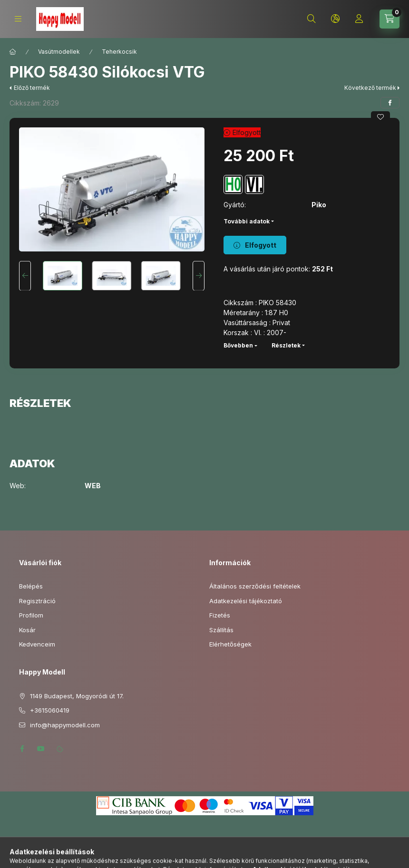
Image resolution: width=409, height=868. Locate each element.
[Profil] (359, 19)
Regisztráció (37, 601)
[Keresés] (312, 19)
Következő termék (370, 88)
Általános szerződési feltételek (255, 586)
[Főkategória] (13, 52)
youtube (41, 749)
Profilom (31, 615)
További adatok (247, 221)
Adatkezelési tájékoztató (246, 601)
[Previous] (25, 276)
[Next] (199, 276)
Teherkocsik (119, 52)
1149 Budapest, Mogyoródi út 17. (77, 696)
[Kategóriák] (18, 19)
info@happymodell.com (65, 725)
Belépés (31, 586)
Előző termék (32, 88)
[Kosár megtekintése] (390, 19)
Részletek (286, 345)
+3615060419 (50, 710)
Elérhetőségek (230, 644)
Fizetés (220, 615)
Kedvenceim (37, 644)
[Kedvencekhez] (380, 117)
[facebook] (390, 103)
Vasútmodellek (59, 52)
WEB (93, 486)
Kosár (27, 630)
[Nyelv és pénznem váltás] (335, 19)
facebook (22, 749)
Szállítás (221, 630)
